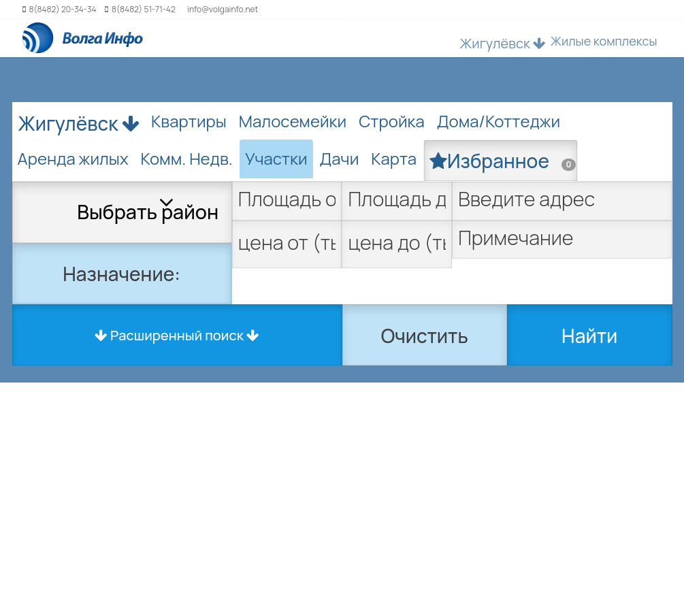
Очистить (425, 336)
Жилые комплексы (604, 41)
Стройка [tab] (392, 121)
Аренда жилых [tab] (73, 158)
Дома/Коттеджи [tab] (499, 121)
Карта (394, 158)
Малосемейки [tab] (293, 121)
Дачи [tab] (340, 158)
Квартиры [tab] (189, 121)
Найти (589, 336)
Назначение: (121, 274)
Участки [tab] (276, 158)
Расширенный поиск (177, 335)
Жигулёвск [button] (503, 43)
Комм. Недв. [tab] (187, 158)
